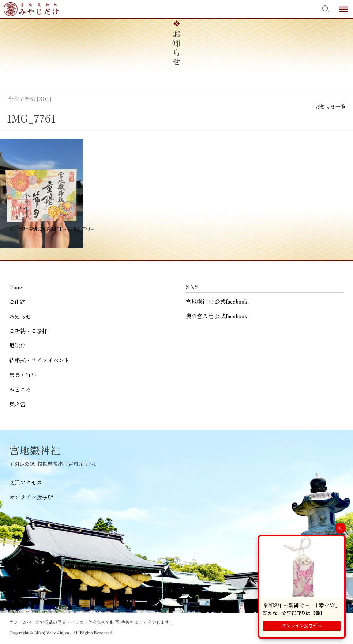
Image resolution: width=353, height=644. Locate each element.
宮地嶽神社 (31, 9)
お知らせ (20, 316)
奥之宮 (17, 404)
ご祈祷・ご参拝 (28, 331)
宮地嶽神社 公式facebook (217, 301)
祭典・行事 (23, 375)
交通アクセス (26, 482)
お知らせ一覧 (330, 106)
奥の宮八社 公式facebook (217, 316)
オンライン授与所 (31, 497)
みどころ (20, 389)
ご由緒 (17, 302)
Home (16, 287)
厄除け (17, 345)
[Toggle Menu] (343, 9)
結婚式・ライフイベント (39, 360)
